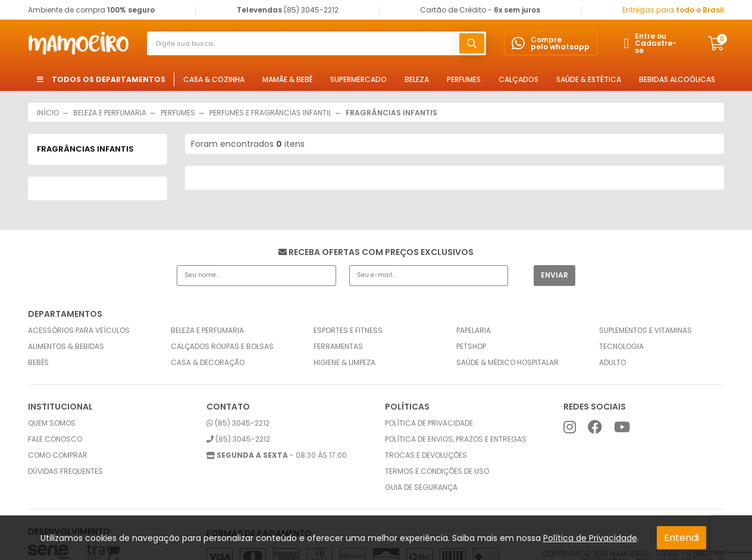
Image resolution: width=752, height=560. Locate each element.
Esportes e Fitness (348, 331)
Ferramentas (338, 347)
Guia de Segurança (421, 487)
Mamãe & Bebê (287, 79)
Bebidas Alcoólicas (677, 79)
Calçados (518, 79)
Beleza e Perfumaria (207, 331)
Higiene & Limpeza (344, 363)
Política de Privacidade (590, 538)
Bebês (38, 363)
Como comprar (58, 455)
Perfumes (464, 79)
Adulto (612, 363)
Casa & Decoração (208, 363)
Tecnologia (621, 347)
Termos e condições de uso (437, 471)
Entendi (681, 538)
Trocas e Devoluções (426, 455)
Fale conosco (55, 439)
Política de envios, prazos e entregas (456, 439)
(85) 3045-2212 (238, 423)
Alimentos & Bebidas (66, 347)
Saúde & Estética (589, 79)
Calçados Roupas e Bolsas (222, 347)
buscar (472, 43)
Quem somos (52, 423)
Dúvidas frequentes (65, 471)
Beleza (417, 79)
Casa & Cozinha (214, 79)
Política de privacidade (429, 423)
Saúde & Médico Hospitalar (507, 363)
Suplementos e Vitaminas (646, 331)
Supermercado (358, 79)
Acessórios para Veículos (79, 331)
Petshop (471, 347)
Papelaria (474, 331)
